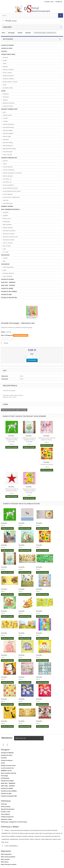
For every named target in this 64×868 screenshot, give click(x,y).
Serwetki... (12, 436)
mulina (5, 164)
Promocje (4, 804)
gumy (4, 112)
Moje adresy (5, 862)
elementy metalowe (8, 273)
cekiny (4, 63)
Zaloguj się (59, 2)
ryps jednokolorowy (8, 127)
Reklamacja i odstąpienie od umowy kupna (14, 822)
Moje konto (6, 851)
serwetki (5, 258)
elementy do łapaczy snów (10, 237)
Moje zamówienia (6, 854)
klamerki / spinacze (8, 70)
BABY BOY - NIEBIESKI (8, 282)
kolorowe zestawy (8, 106)
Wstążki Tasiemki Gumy (9, 109)
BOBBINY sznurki (7, 206)
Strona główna (5, 814)
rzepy (4, 249)
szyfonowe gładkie (8, 133)
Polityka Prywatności (7, 817)
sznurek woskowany (8, 170)
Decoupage (5, 255)
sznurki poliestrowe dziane (10, 188)
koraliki (5, 60)
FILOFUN (4, 51)
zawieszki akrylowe (8, 76)
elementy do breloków (9, 231)
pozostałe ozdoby (8, 88)
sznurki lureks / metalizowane (11, 197)
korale (4, 270)
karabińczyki (6, 222)
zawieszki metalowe (8, 79)
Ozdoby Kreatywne (8, 54)
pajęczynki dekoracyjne (9, 149)
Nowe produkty (6, 807)
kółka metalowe (7, 225)
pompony (5, 57)
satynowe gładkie (8, 130)
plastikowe (6, 94)
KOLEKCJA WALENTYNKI (9, 298)
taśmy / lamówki (7, 155)
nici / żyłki (5, 252)
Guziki (3, 91)
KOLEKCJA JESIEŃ (7, 288)
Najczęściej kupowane (8, 809)
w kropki (5, 118)
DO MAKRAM (5, 264)
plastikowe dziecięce (8, 103)
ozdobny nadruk (7, 115)
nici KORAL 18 (7, 182)
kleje (4, 261)
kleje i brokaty (7, 246)
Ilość (32, 354)
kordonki (5, 161)
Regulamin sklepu (6, 819)
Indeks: (3, 332)
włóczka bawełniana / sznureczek (12, 173)
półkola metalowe (8, 228)
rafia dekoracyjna (8, 203)
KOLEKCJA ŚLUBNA (8, 279)
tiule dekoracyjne (7, 152)
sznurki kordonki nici (9, 158)
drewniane (6, 97)
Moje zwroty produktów (8, 857)
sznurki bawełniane (8, 185)
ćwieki (4, 85)
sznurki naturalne (8, 167)
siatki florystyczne (8, 146)
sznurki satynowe (8, 194)
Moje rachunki (5, 859)
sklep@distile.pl (13, 846)
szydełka (5, 215)
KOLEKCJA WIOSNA (7, 45)
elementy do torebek (8, 240)
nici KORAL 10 (7, 179)
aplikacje (5, 67)
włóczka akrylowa (8, 176)
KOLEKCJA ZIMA (6, 295)
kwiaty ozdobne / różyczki (10, 82)
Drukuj (6, 343)
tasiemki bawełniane (8, 124)
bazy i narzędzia (7, 276)
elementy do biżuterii (9, 234)
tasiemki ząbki (7, 136)
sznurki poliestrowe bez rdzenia (12, 191)
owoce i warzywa (7, 243)
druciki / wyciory (7, 73)
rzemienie (5, 200)
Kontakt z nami (49, 2)
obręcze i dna (6, 219)
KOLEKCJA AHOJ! (7, 48)
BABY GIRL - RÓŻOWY (8, 285)
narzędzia (5, 212)
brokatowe (6, 139)
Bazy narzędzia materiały (11, 209)
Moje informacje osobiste (9, 864)
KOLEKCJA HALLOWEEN (9, 291)
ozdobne (5, 100)
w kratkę (5, 121)
